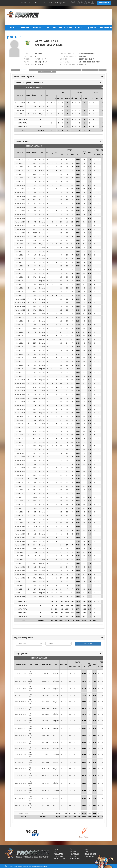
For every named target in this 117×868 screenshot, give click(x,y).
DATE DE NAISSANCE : (68, 53)
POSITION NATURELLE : (69, 65)
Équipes (79, 28)
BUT (72, 155)
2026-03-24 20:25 (21, 769)
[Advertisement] (76, 17)
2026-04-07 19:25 (21, 791)
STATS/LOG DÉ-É (43, 71)
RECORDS (78, 70)
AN (58, 98)
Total (67, 98)
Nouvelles (25, 3)
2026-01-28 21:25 (21, 709)
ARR (67, 155)
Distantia (44, 866)
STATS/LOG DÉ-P (52, 71)
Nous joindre (61, 3)
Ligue (11, 28)
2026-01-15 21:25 (21, 695)
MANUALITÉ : (29, 65)
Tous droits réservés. (24, 866)
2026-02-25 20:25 (21, 736)
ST (42, 95)
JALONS (85, 70)
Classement (52, 28)
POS (48, 95)
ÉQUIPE (35, 95)
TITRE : (26, 53)
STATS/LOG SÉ (33, 70)
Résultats (38, 28)
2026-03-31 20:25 (21, 783)
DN (62, 98)
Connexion (89, 856)
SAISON (20, 95)
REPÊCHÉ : (64, 59)
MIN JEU (84, 153)
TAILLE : (27, 59)
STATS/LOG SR (24, 70)
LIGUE (28, 95)
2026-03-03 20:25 (21, 743)
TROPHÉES (69, 70)
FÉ (55, 98)
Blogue (36, 3)
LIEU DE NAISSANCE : (68, 56)
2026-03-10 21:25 (21, 762)
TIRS (61, 155)
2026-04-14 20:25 (21, 798)
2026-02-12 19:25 (21, 721)
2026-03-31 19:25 (21, 776)
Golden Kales (55, 45)
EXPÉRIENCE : (65, 62)
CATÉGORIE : (29, 56)
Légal (44, 3)
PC (56, 153)
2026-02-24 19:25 (21, 728)
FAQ (51, 3)
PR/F (99, 155)
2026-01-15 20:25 (21, 689)
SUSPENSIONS (93, 70)
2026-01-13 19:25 (21, 674)
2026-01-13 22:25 (21, 681)
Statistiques (65, 28)
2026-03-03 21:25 (21, 748)
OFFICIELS (103, 70)
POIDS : (27, 62)
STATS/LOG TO (61, 70)
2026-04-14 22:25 (21, 806)
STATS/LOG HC (15, 70)
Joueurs (92, 28)
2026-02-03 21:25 (21, 714)
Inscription (106, 28)
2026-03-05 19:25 (21, 755)
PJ (52, 95)
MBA (90, 153)
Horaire (25, 28)
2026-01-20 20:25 (21, 702)
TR (94, 155)
